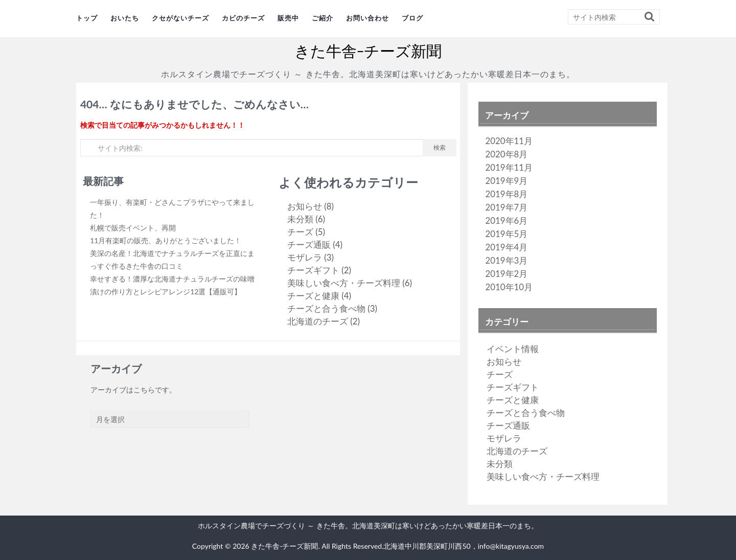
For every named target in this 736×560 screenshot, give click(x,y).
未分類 (300, 219)
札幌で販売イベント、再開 (133, 228)
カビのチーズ (243, 18)
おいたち (125, 18)
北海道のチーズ (318, 321)
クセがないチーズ (180, 18)
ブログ (412, 18)
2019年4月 (507, 247)
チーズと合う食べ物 (326, 308)
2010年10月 (509, 287)
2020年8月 (507, 154)
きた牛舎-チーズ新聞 (368, 51)
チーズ (300, 232)
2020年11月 (509, 141)
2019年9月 (507, 181)
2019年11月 (509, 167)
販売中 (288, 18)
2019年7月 (507, 207)
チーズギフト (313, 270)
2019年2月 (507, 274)
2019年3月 (507, 260)
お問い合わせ (367, 18)
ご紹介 (323, 18)
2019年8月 (507, 194)
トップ (87, 18)
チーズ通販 (309, 244)
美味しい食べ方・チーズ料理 (344, 283)
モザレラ (305, 257)
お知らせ (305, 206)
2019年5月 (507, 234)
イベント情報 (513, 349)
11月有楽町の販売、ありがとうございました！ (166, 240)
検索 (440, 147)
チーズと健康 (313, 296)
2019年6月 (507, 220)
